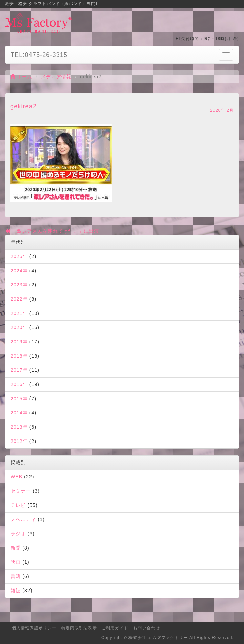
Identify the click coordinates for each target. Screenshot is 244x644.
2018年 (19, 356)
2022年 (19, 299)
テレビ (18, 505)
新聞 (16, 548)
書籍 (16, 576)
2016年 (19, 384)
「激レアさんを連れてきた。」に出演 (52, 231)
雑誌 (16, 591)
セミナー (21, 491)
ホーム (21, 77)
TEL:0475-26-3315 (39, 55)
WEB (16, 477)
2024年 (19, 271)
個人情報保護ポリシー (34, 628)
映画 (16, 562)
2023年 (19, 285)
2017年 (19, 370)
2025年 (19, 256)
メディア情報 (56, 77)
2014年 (19, 413)
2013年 (19, 427)
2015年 (19, 399)
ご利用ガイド (115, 628)
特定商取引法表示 (79, 628)
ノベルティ (23, 519)
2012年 (19, 441)
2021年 (19, 313)
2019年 (19, 342)
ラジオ (18, 534)
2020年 (19, 327)
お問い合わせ (147, 628)
